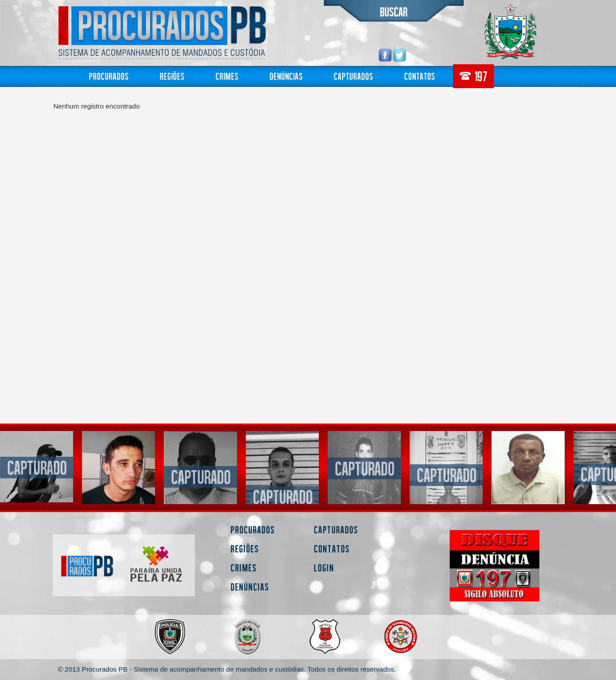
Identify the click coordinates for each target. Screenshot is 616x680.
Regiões (172, 76)
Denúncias (286, 76)
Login (324, 568)
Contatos (420, 76)
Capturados (354, 76)
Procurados (109, 76)
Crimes (227, 76)
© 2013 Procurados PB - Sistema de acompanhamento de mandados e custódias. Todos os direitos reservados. (227, 669)
